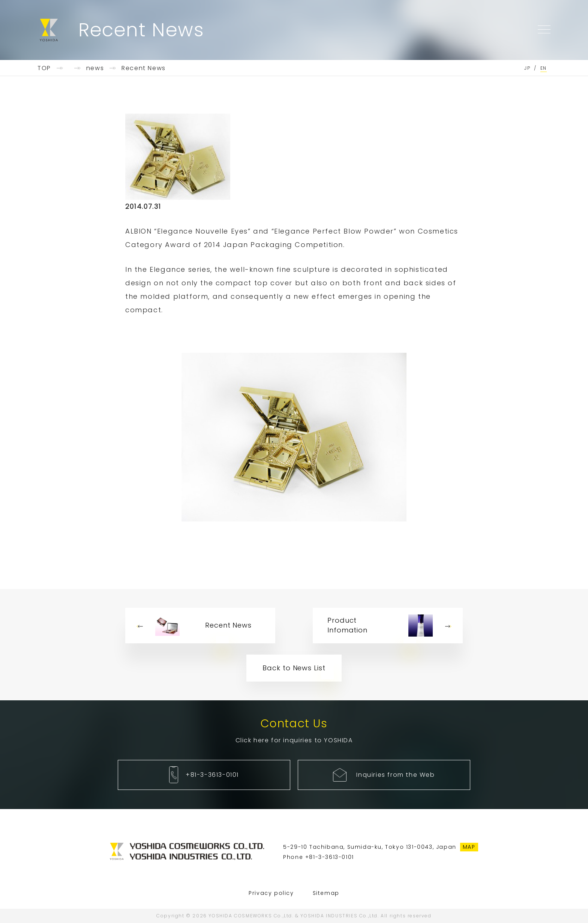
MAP (469, 847)
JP (527, 68)
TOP (44, 68)
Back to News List (294, 668)
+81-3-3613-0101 (212, 775)
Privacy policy (271, 893)
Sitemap (326, 893)
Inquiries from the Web (395, 775)
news (95, 68)
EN (544, 68)
